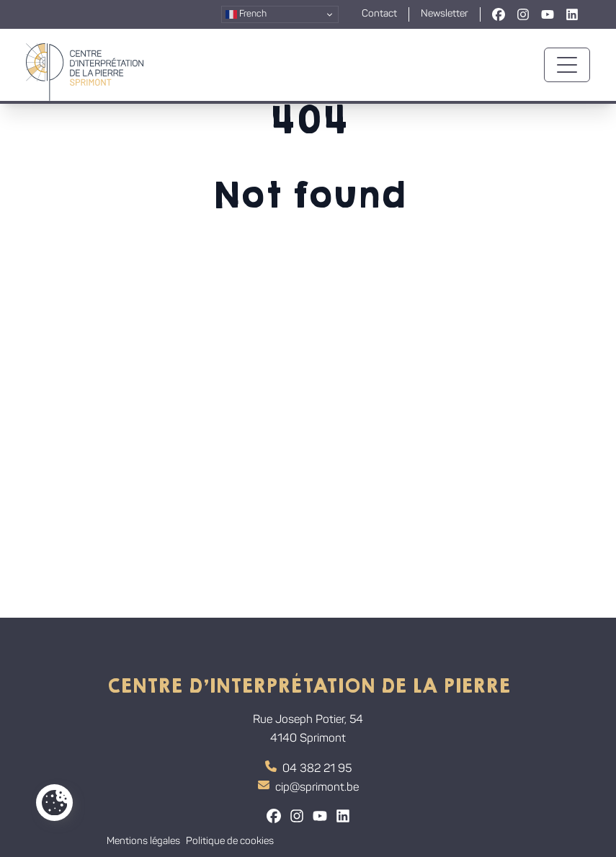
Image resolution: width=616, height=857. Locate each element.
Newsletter (445, 14)
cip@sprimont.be (308, 786)
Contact (379, 14)
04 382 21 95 (308, 768)
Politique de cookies (230, 842)
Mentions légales (143, 842)
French (246, 14)
